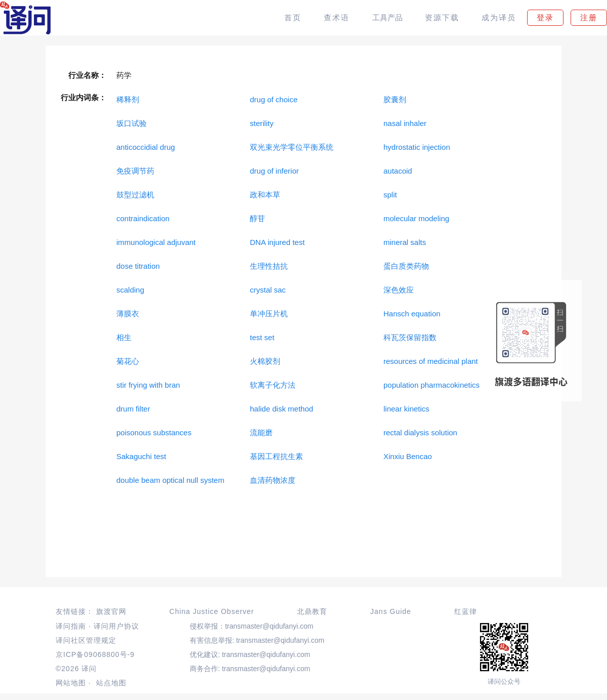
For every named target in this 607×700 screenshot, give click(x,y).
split (390, 195)
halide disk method (281, 409)
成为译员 (499, 17)
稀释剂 (128, 99)
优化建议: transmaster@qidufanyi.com (250, 654)
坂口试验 (132, 123)
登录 (545, 17)
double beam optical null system (170, 480)
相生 (124, 337)
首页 (293, 17)
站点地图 (111, 683)
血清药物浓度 (273, 480)
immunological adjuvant (156, 242)
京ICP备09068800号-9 (95, 654)
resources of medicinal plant (431, 361)
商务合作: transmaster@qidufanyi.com (250, 669)
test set (262, 337)
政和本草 (265, 195)
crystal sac (268, 290)
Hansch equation (412, 314)
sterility (262, 123)
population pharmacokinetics (431, 385)
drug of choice (274, 99)
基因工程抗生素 (276, 456)
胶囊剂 (395, 99)
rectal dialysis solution (420, 433)
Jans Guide (391, 611)
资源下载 (442, 17)
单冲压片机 (269, 314)
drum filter (133, 409)
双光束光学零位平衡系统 (292, 147)
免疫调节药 (135, 171)
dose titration (138, 266)
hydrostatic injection (417, 147)
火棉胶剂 (265, 361)
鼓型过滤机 (135, 195)
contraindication (143, 218)
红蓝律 (466, 611)
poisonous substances (154, 433)
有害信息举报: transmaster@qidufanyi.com (257, 640)
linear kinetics (406, 409)
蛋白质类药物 (406, 266)
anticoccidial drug (146, 147)
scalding (130, 290)
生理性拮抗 (269, 266)
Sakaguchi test (141, 456)
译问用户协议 (116, 626)
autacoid (398, 171)
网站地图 (71, 683)
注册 (589, 17)
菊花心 (128, 361)
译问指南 (71, 626)
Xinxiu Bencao (408, 456)
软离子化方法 (273, 385)
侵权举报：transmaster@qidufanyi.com (252, 626)
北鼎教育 (312, 611)
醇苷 (257, 218)
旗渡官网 (111, 611)
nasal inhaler (405, 123)
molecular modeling (416, 218)
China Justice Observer (212, 611)
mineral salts (405, 242)
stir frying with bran (148, 385)
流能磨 (261, 433)
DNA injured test (277, 242)
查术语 (337, 17)
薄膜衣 (128, 314)
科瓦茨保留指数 (410, 337)
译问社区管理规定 (86, 640)
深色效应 (399, 290)
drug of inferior (274, 171)
